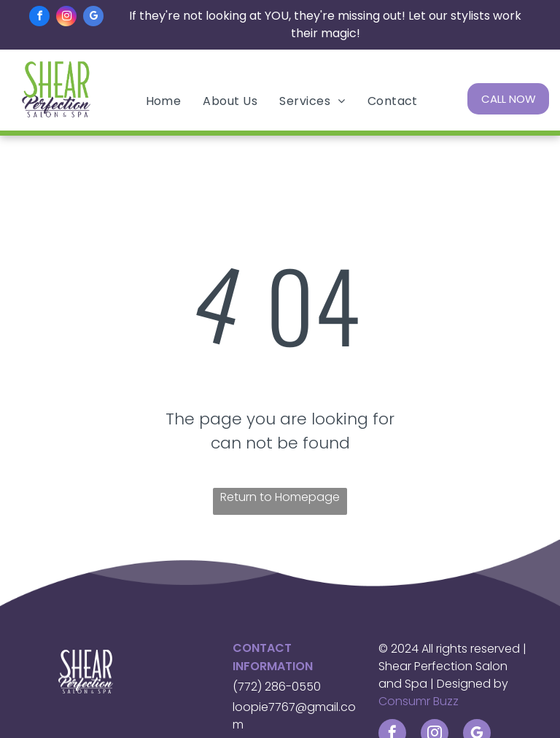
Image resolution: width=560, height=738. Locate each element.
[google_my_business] (93, 18)
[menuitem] (164, 101)
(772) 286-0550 (277, 687)
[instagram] (66, 18)
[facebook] (39, 18)
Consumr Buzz (419, 701)
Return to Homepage (280, 497)
